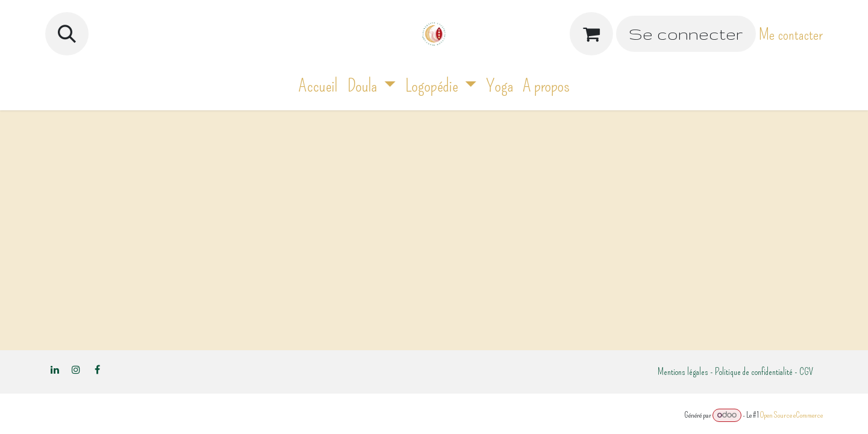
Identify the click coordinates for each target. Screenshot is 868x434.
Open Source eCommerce (791, 415)
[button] (67, 34)
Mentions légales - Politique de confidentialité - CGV (735, 372)
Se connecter (686, 34)
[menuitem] (318, 86)
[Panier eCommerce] (591, 34)
